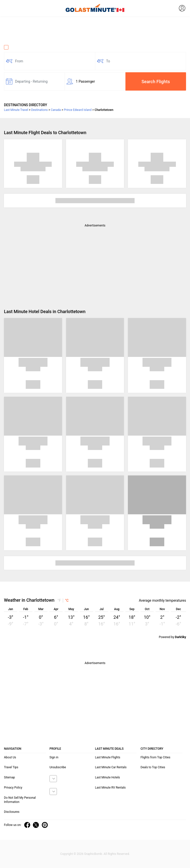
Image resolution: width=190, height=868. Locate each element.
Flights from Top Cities (155, 757)
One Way (14, 47)
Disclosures (12, 812)
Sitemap (9, 777)
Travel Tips (11, 767)
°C (67, 600)
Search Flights (156, 82)
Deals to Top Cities (153, 767)
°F (59, 600)
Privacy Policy (13, 788)
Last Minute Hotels (107, 777)
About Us (10, 757)
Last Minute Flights (108, 757)
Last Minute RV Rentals (110, 788)
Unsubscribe (58, 767)
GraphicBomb (93, 854)
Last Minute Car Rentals (111, 767)
